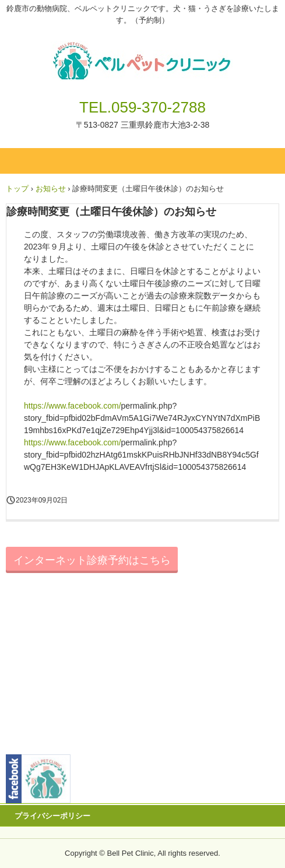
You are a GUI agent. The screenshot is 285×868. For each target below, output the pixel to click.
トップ (17, 189)
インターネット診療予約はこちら (92, 560)
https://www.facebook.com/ (73, 406)
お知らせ (51, 189)
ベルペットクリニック (142, 51)
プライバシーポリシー (52, 816)
